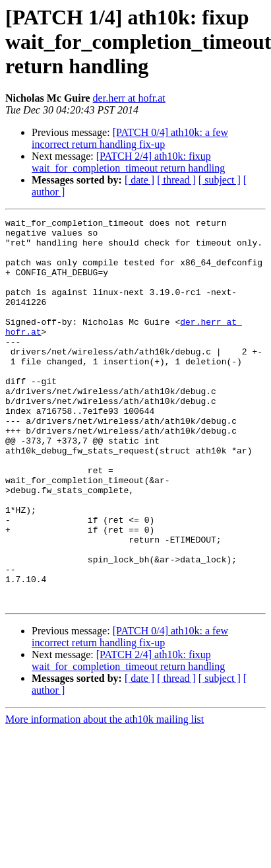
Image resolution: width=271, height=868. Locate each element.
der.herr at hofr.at (129, 98)
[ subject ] (220, 180)
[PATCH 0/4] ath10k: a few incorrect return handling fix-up (130, 138)
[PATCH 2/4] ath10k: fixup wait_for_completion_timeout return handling (128, 162)
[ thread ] (176, 180)
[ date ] (139, 180)
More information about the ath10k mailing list (105, 796)
